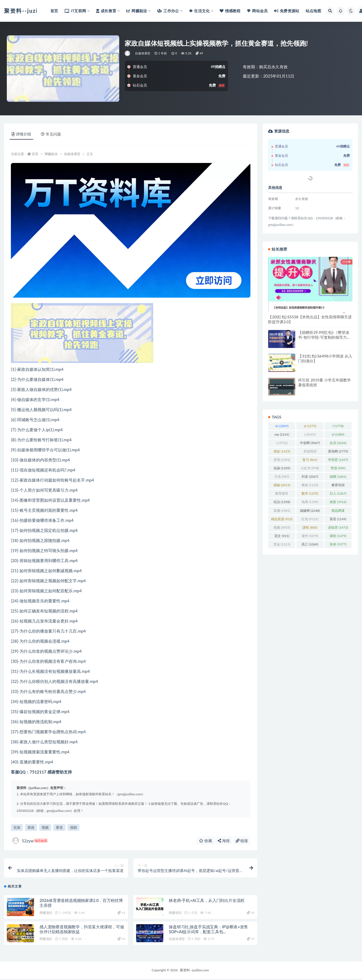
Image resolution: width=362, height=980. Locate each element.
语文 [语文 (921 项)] (282, 536)
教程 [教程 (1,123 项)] (310, 485)
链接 (242, 841)
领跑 (73, 827)
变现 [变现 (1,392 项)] (282, 460)
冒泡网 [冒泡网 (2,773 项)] (338, 451)
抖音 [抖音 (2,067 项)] (310, 477)
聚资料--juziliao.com (194, 971)
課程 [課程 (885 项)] (310, 527)
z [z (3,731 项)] (282, 443)
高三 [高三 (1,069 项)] (310, 544)
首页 (35, 154)
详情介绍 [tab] (21, 134)
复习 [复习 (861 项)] (310, 460)
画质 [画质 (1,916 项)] (338, 502)
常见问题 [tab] (51, 134)
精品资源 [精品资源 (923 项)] (282, 519)
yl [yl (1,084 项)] (338, 434)
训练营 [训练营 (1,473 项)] (338, 527)
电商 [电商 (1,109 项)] (310, 502)
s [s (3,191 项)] (310, 434)
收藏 (205, 841)
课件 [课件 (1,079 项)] (310, 536)
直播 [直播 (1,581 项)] (282, 511)
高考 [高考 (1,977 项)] (338, 544)
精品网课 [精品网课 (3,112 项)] (338, 511)
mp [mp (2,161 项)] (282, 434)
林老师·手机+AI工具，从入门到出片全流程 (207, 901)
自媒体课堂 (143, 53)
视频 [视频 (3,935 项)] (282, 527)
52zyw (30, 841)
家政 (31, 827)
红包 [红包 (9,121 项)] (310, 519)
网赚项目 (46, 914)
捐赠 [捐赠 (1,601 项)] (338, 477)
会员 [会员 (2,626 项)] (338, 443)
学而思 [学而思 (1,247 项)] (338, 460)
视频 (45, 827)
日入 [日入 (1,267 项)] (338, 493)
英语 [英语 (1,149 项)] (338, 519)
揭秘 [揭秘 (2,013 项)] (282, 485)
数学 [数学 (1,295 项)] (310, 493)
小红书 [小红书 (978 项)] (310, 468)
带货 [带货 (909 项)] (338, 468)
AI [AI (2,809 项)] (282, 426)
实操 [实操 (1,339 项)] (282, 468)
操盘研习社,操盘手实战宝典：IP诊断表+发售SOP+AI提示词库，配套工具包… (208, 930)
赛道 (59, 827)
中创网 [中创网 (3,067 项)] (310, 443)
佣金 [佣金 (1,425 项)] (282, 451)
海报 (224, 841)
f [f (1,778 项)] (338, 426)
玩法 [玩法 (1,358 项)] (282, 502)
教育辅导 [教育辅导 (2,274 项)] (282, 494)
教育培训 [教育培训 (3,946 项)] (338, 486)
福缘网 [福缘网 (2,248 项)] (310, 511)
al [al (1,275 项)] (310, 426)
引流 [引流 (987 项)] (282, 477)
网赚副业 (51, 154)
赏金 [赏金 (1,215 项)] (282, 544)
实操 (17, 827)
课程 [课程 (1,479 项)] (338, 536)
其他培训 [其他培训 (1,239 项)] (310, 452)
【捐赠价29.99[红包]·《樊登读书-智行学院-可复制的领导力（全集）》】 (324, 337)
